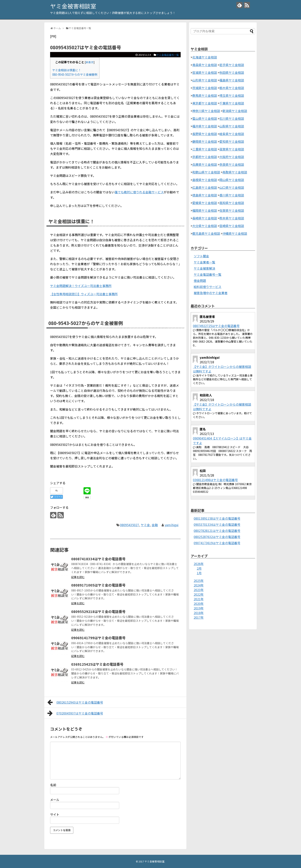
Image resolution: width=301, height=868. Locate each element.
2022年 (199, 594)
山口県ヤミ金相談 (232, 187)
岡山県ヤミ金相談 (232, 180)
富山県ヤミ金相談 (205, 118)
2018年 (199, 613)
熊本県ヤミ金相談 (232, 218)
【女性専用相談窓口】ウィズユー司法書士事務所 (84, 294)
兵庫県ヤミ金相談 (205, 164)
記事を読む (78, 577)
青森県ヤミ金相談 (205, 65)
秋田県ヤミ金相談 (232, 72)
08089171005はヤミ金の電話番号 (98, 585)
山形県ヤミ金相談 (205, 80)
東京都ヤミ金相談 (205, 103)
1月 (199, 573)
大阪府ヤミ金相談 (232, 157)
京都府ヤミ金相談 (205, 157)
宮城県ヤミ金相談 (205, 72)
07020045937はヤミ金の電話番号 (75, 713)
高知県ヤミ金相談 (232, 203)
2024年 (199, 585)
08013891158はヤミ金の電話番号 (217, 518)
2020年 (199, 604)
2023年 (199, 590)
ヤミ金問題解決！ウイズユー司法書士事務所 (81, 286)
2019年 (199, 608)
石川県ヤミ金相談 (232, 118)
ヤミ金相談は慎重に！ (67, 70)
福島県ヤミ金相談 (232, 80)
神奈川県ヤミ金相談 (206, 111)
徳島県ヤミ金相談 (205, 195)
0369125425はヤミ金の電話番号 (97, 664)
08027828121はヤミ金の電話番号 (217, 531)
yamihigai (172, 525)
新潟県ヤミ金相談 (235, 111)
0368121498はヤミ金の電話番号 (215, 480)
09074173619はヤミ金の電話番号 (217, 543)
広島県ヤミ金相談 (205, 187)
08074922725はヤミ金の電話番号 (216, 326)
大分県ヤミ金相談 (205, 226)
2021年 (199, 599)
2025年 (199, 581)
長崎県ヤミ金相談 (205, 218)
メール (55, 800)
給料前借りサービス (208, 287)
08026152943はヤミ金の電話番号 (75, 702)
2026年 (199, 564)
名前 (53, 785)
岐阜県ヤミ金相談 (232, 134)
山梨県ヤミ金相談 (232, 126)
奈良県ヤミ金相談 (232, 164)
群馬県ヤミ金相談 (205, 95)
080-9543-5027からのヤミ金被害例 (75, 74)
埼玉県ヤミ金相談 (232, 95)
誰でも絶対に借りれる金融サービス (139, 192)
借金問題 (200, 281)
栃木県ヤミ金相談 (232, 88)
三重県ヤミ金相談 (205, 149)
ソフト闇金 (201, 256)
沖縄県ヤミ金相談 (235, 233)
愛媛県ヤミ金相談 (205, 203)
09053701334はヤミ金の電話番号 (217, 524)
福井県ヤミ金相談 (205, 126)
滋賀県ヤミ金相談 (232, 149)
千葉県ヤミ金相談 (232, 103)
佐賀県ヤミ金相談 (232, 210)
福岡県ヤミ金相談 (205, 210)
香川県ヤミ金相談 (232, 195)
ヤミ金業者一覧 (204, 262)
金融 (155, 525)
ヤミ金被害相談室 (73, 6)
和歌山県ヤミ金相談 (206, 172)
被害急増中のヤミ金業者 (211, 293)
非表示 (90, 62)
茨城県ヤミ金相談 (205, 88)
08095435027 (129, 525)
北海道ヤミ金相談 (205, 57)
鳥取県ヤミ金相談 (235, 172)
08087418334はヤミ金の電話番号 (98, 559)
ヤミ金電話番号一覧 (168, 55)
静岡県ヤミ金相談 (205, 141)
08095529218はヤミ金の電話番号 (98, 611)
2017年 (199, 617)
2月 (199, 568)
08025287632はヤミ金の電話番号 (217, 537)
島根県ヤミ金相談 (205, 180)
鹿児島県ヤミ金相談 (206, 233)
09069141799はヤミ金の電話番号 (98, 638)
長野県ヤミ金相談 (205, 134)
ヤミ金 (145, 525)
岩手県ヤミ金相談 (232, 65)
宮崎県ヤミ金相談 (232, 226)
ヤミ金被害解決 (204, 268)
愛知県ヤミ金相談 (232, 141)
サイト (55, 814)
